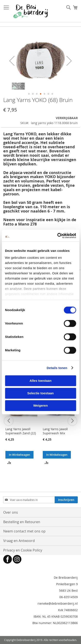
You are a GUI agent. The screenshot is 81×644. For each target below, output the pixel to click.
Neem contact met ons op (24, 531)
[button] (12, 61)
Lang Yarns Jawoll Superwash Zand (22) (21, 431)
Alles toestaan (41, 381)
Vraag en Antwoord (19, 541)
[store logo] (31, 11)
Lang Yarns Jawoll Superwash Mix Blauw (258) (55, 433)
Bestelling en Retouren (22, 522)
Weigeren (40, 405)
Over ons (11, 512)
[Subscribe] (66, 500)
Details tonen (57, 368)
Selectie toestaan (40, 393)
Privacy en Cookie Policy (23, 550)
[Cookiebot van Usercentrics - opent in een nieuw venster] (58, 236)
